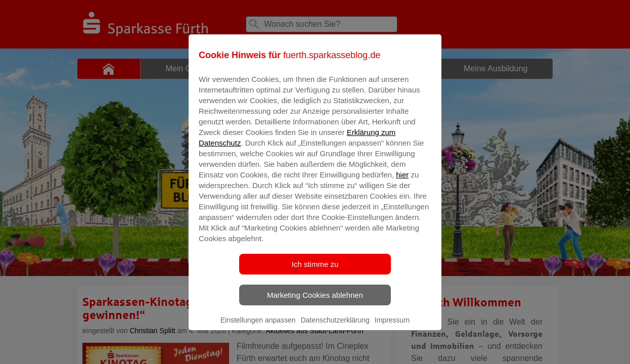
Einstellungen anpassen (258, 327)
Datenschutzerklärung (335, 327)
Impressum (392, 327)
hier (402, 182)
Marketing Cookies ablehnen (315, 302)
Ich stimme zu (315, 271)
